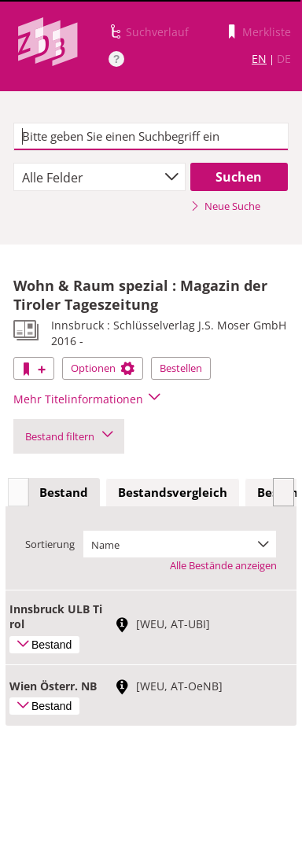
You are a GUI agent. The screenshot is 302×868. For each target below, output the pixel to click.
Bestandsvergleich (173, 492)
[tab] (64, 493)
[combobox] (99, 177)
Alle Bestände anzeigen (223, 565)
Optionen (103, 368)
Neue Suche (225, 206)
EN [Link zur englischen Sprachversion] (259, 59)
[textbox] (151, 137)
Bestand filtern (69, 436)
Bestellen (181, 368)
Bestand (64, 492)
